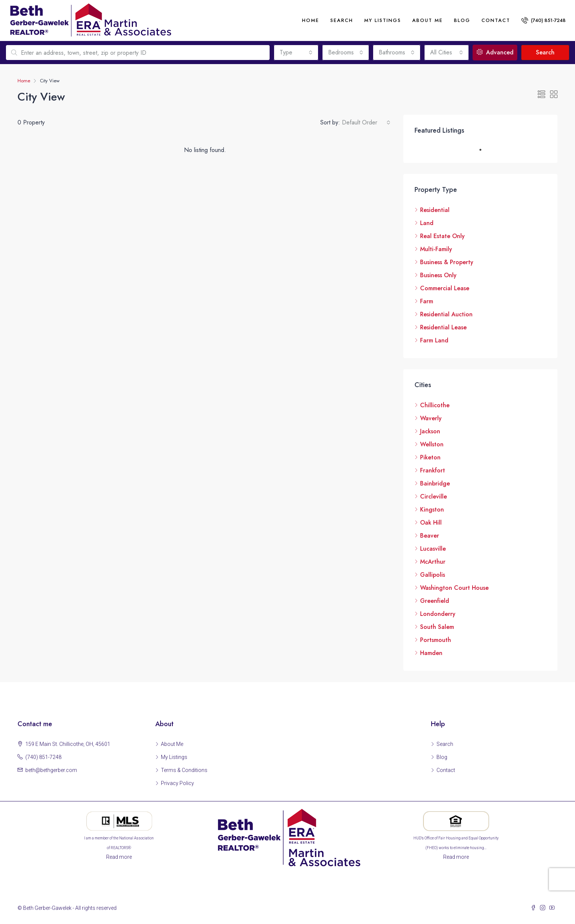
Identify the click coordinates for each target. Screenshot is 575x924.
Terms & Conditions (184, 770)
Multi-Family (436, 249)
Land (427, 223)
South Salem (437, 627)
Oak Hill (431, 523)
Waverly (431, 418)
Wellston (432, 444)
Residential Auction (446, 314)
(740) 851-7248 (544, 20)
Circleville (433, 496)
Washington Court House (454, 588)
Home (311, 20)
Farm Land (434, 340)
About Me (172, 744)
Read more (119, 857)
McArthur (433, 562)
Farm (427, 301)
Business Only (438, 275)
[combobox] (296, 53)
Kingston (432, 510)
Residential (435, 210)
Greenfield (435, 601)
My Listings (383, 20)
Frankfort (433, 470)
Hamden (431, 653)
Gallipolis (433, 575)
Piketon (430, 457)
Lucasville (433, 549)
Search (342, 20)
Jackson (430, 431)
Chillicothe (435, 405)
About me (428, 20)
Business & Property (447, 262)
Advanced (495, 52)
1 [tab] (484, 150)
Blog (462, 20)
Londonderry (438, 614)
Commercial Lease (445, 288)
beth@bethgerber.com (51, 770)
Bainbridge (435, 483)
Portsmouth (436, 640)
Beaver (430, 536)
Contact (496, 20)
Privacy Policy (177, 783)
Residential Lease (443, 327)
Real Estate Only (442, 236)
